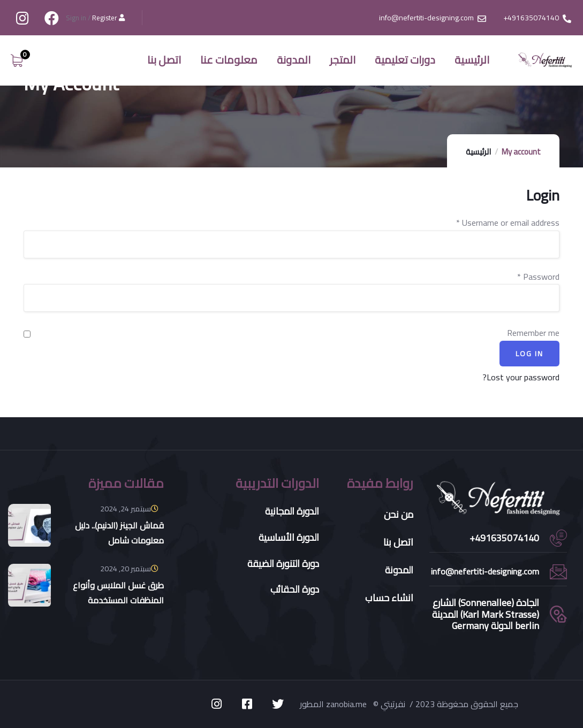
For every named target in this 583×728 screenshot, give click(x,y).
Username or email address (508, 223)
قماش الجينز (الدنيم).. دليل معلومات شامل (119, 533)
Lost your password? (521, 377)
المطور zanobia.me (334, 704)
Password (538, 277)
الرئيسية (478, 152)
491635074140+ (504, 538)
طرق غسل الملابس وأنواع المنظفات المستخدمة (118, 593)
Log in (529, 354)
